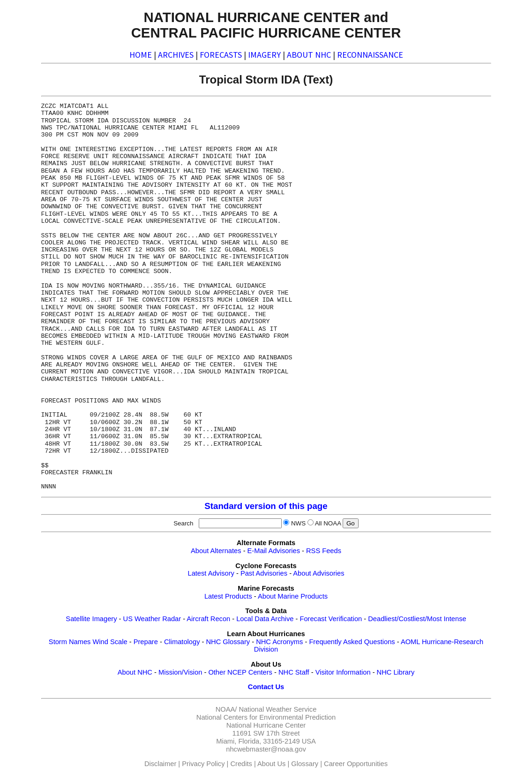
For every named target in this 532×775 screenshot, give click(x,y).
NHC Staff (294, 672)
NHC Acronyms (279, 642)
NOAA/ (226, 709)
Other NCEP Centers (240, 672)
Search (185, 523)
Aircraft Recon (208, 619)
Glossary (305, 764)
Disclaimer (160, 764)
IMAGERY (264, 55)
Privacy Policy (203, 764)
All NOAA (328, 523)
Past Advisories (264, 573)
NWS (298, 523)
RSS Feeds (324, 551)
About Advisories (318, 573)
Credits (241, 764)
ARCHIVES (176, 55)
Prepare (146, 642)
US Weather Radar (152, 619)
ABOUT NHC (309, 55)
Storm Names (70, 642)
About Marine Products (293, 596)
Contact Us (266, 687)
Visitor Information (343, 672)
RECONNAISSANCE (370, 55)
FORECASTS (221, 55)
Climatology (182, 642)
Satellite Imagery (91, 619)
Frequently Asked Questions (352, 642)
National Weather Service (277, 709)
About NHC (135, 672)
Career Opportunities (356, 764)
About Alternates (216, 551)
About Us (271, 764)
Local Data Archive (265, 619)
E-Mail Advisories (274, 551)
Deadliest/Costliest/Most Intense (417, 619)
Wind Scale (110, 642)
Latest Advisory (211, 573)
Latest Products (228, 596)
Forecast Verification (331, 619)
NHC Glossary (228, 642)
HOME (141, 55)
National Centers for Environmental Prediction (266, 717)
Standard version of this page (266, 506)
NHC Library (396, 672)
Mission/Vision (180, 672)
